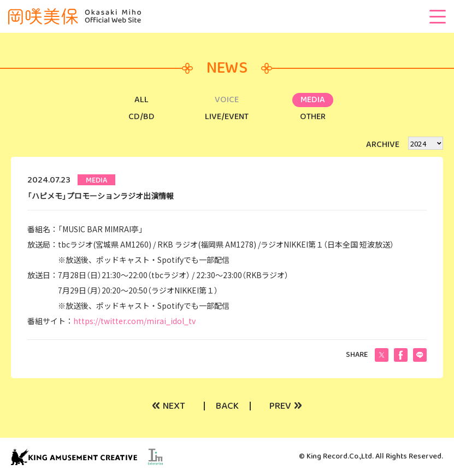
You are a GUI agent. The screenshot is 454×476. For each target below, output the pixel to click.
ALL (141, 100)
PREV (286, 406)
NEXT (169, 406)
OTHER (313, 117)
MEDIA (313, 100)
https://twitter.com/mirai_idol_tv (134, 321)
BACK (227, 406)
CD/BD (141, 117)
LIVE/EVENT (227, 117)
